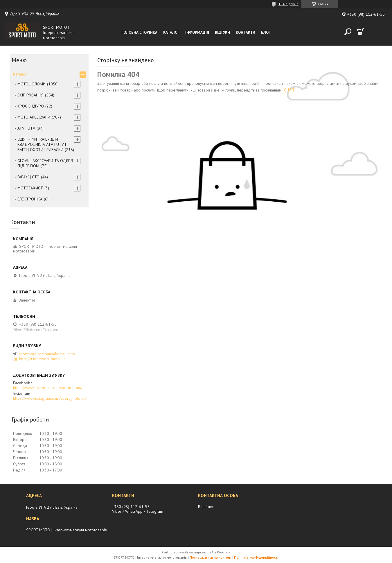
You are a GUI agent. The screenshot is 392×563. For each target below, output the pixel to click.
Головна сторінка (139, 32)
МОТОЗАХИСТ (30, 188)
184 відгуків (288, 4)
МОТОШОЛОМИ (32, 84)
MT (291, 90)
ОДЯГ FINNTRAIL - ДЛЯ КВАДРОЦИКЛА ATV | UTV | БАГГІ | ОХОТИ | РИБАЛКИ (42, 144)
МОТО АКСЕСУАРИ (34, 117)
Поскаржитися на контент (211, 557)
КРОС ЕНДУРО (31, 106)
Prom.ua (224, 552)
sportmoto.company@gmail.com (47, 354)
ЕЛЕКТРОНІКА (30, 199)
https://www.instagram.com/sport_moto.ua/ (50, 398)
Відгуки (222, 32)
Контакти (246, 32)
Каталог (171, 32)
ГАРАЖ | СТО (28, 177)
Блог (266, 32)
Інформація (197, 32)
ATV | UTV (26, 128)
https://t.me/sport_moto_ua (42, 359)
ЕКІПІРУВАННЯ (30, 95)
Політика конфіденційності (256, 557)
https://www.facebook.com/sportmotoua (48, 388)
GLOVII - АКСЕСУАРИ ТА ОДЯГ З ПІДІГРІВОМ (45, 163)
